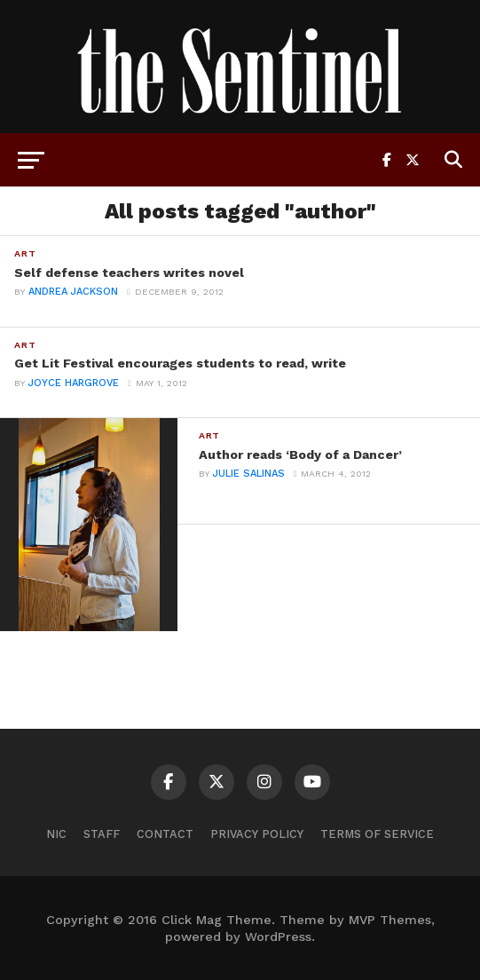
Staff (102, 834)
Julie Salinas (249, 474)
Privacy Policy (257, 834)
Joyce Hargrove (74, 383)
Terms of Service (377, 834)
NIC (56, 834)
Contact (165, 834)
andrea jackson (73, 292)
